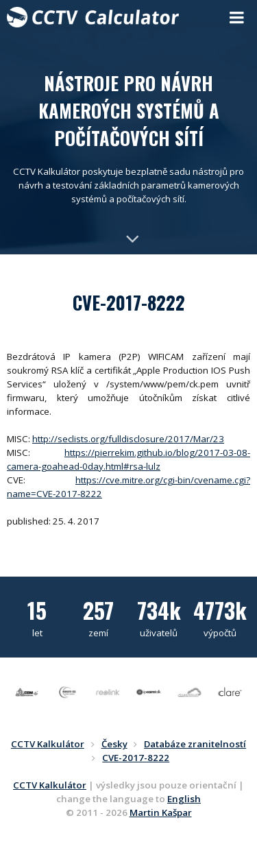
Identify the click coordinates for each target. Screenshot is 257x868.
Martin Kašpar (161, 812)
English (184, 799)
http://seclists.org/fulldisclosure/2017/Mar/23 (128, 439)
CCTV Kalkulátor (50, 785)
